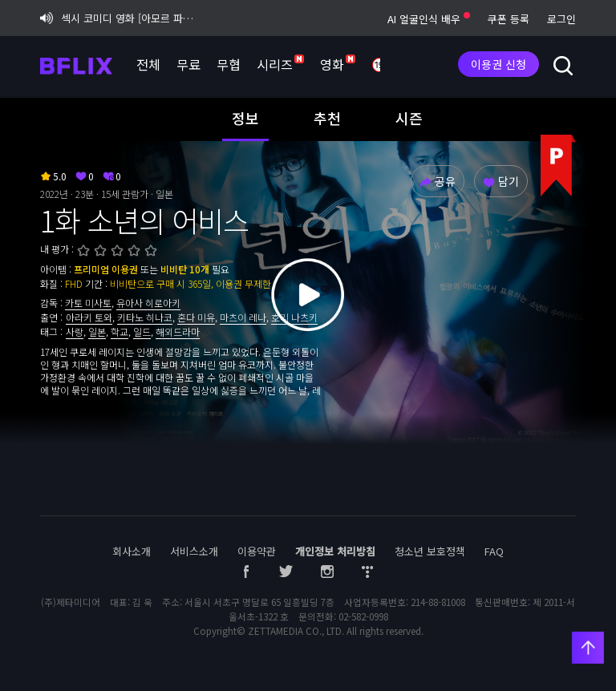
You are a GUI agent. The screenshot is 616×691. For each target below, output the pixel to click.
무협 (229, 64)
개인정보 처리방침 (335, 551)
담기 (501, 181)
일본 (97, 331)
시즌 (409, 118)
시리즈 (280, 64)
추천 (327, 118)
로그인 (561, 19)
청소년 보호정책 (430, 551)
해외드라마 (178, 331)
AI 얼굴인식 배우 (429, 19)
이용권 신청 (498, 64)
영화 (338, 64)
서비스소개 (194, 551)
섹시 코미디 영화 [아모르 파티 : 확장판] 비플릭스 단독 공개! (120, 18)
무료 (188, 64)
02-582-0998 (363, 616)
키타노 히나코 (145, 317)
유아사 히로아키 (148, 303)
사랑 (75, 331)
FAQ (494, 551)
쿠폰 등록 (509, 19)
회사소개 (132, 551)
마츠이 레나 (243, 317)
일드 (142, 331)
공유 (438, 181)
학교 (120, 331)
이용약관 (257, 551)
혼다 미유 (196, 317)
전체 (148, 64)
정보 (245, 118)
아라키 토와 (89, 317)
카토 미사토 (88, 303)
